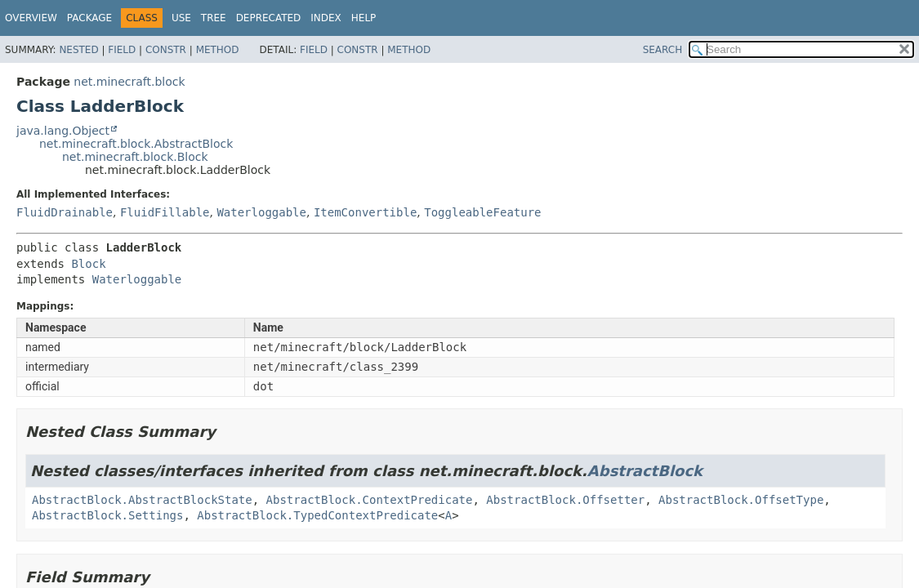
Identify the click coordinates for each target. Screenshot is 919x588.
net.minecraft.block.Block (135, 157)
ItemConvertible (365, 212)
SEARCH (663, 50)
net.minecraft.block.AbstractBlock (136, 144)
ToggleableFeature (482, 212)
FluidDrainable (65, 212)
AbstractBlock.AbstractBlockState (142, 500)
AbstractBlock (645, 471)
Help (364, 18)
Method (218, 50)
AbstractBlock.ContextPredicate (370, 500)
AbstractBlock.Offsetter (565, 500)
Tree (214, 18)
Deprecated (269, 18)
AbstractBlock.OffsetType (741, 500)
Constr (166, 50)
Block (88, 264)
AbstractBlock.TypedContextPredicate (317, 515)
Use (181, 18)
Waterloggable (261, 212)
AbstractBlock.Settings (107, 515)
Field (122, 50)
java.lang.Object (63, 131)
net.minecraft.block (129, 82)
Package (89, 18)
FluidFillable (165, 212)
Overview (31, 18)
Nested (78, 50)
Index (326, 18)
